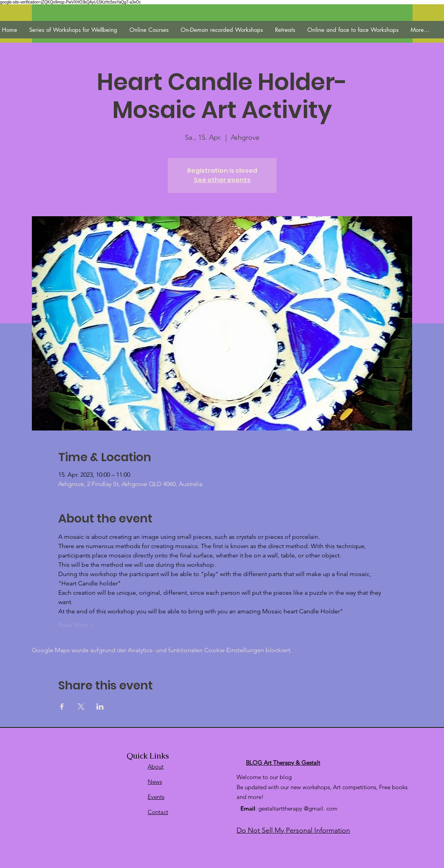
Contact (158, 812)
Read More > (76, 625)
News (155, 782)
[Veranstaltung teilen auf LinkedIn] (100, 707)
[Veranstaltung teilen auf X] (81, 707)
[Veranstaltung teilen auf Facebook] (62, 707)
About (156, 766)
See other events (222, 180)
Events (156, 797)
